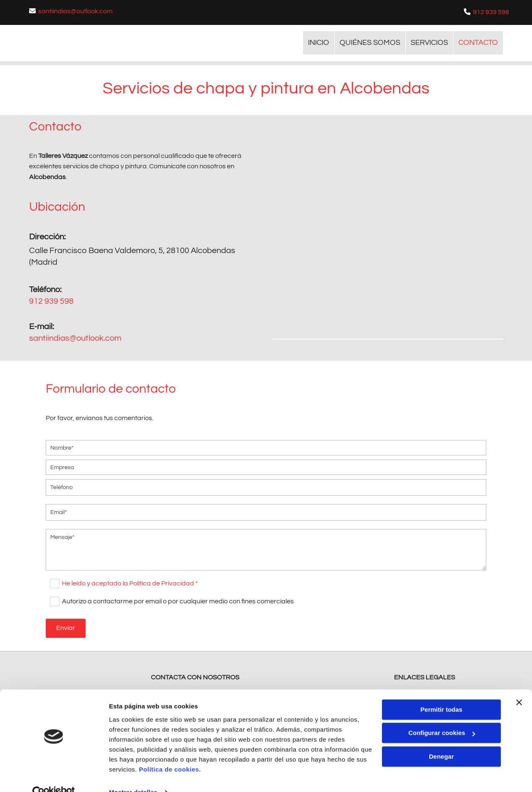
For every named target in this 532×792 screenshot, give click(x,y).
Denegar (441, 740)
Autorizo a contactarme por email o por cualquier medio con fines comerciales (178, 600)
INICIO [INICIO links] (319, 43)
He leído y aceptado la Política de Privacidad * (130, 583)
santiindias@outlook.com (75, 11)
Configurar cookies (442, 716)
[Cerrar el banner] (519, 686)
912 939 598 (491, 12)
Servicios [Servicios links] (429, 43)
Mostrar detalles (133, 776)
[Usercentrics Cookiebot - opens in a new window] (54, 776)
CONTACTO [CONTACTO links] (478, 43)
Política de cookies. (170, 753)
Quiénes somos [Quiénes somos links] (370, 43)
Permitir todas (442, 693)
